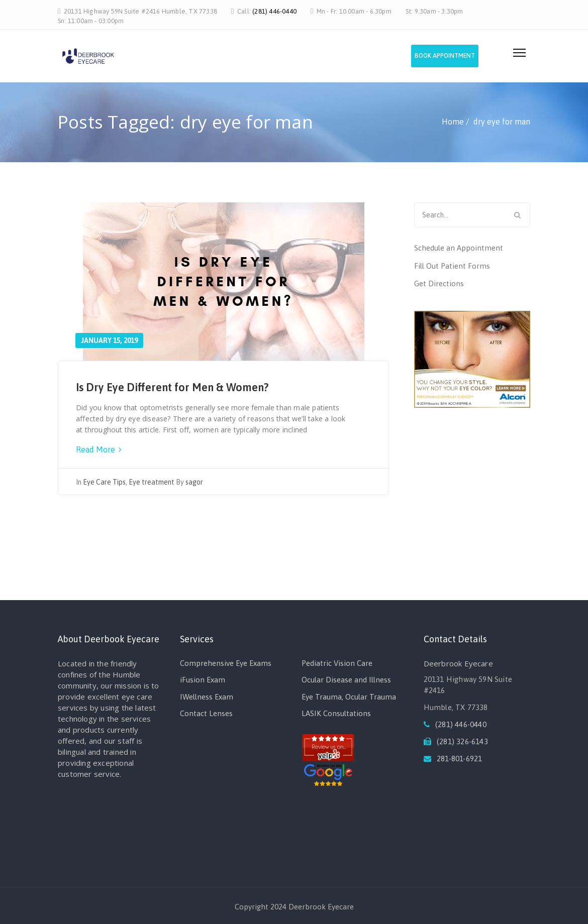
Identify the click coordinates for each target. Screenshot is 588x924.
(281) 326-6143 (462, 741)
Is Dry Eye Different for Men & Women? (172, 387)
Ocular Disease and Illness (346, 680)
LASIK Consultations (336, 713)
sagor (194, 482)
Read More (99, 449)
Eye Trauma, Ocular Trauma (349, 697)
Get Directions (439, 283)
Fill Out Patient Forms (452, 266)
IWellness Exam (207, 697)
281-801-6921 (459, 759)
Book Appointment (454, 58)
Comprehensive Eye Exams (226, 663)
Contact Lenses (206, 713)
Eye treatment (152, 482)
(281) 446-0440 (274, 11)
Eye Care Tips (104, 482)
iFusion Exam (203, 680)
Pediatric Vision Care (337, 663)
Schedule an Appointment (459, 248)
